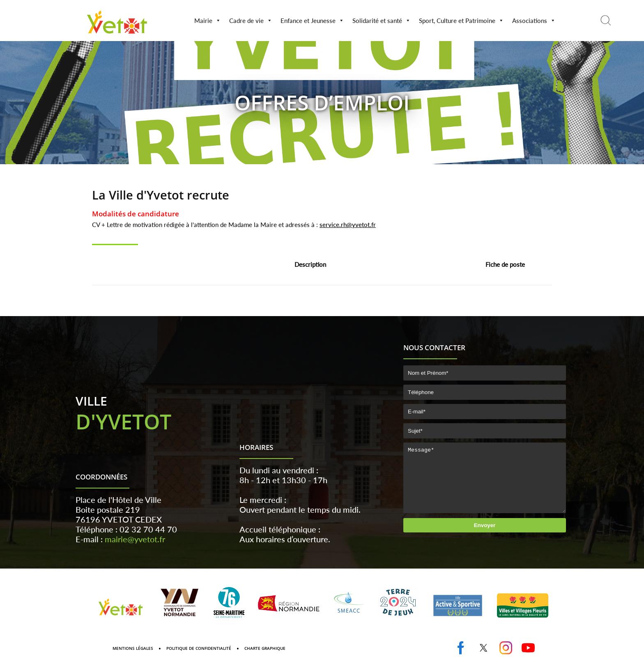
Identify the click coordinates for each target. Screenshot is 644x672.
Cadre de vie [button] (251, 21)
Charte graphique (265, 661)
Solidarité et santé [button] (382, 21)
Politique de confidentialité (199, 661)
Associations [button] (534, 21)
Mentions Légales (133, 661)
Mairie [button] (208, 21)
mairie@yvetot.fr (135, 551)
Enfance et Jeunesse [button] (312, 21)
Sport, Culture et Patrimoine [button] (461, 21)
